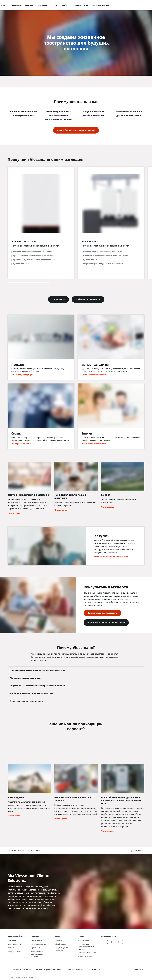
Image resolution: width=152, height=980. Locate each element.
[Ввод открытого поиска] (143, 5)
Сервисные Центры (101, 5)
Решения (29, 5)
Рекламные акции (80, 5)
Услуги (55, 5)
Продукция (16, 5)
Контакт (65, 5)
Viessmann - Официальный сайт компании (25, 851)
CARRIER (30, 977)
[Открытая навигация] (3, 5)
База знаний (42, 5)
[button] (136, 851)
